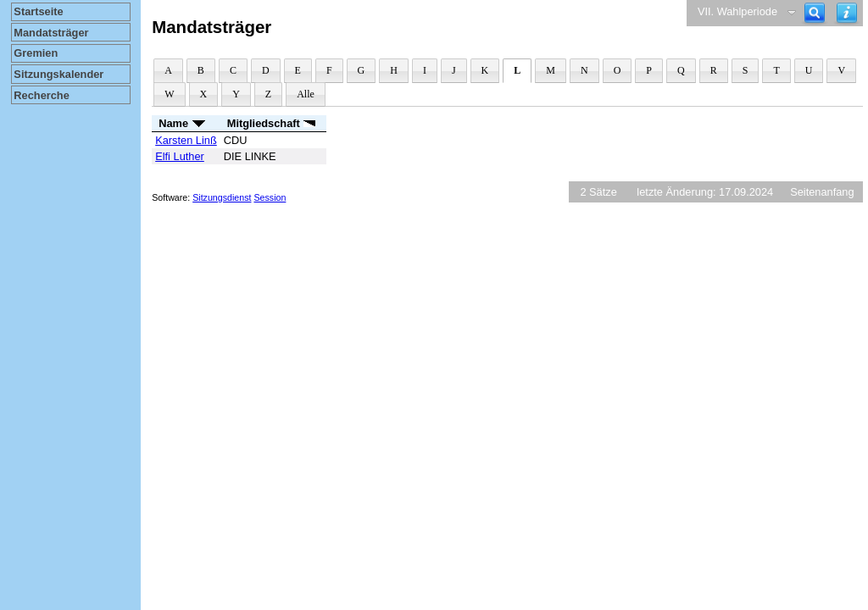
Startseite (38, 11)
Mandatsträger (51, 33)
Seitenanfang (822, 192)
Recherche (41, 95)
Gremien (36, 53)
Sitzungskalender (58, 74)
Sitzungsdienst (222, 197)
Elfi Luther (180, 156)
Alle (306, 94)
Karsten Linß (186, 140)
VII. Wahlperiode (737, 11)
